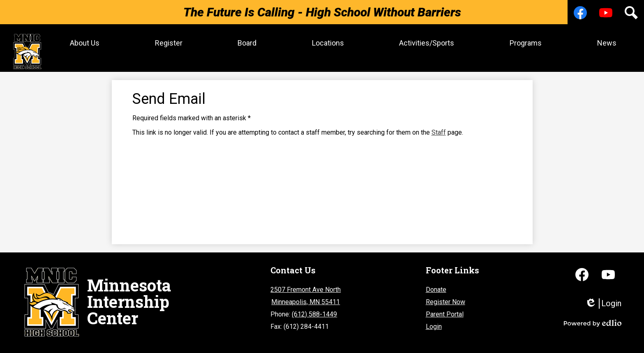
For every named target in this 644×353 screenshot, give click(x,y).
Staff (439, 128)
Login (434, 322)
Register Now (445, 298)
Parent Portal (445, 310)
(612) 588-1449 (314, 310)
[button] (82, 43)
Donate (436, 285)
